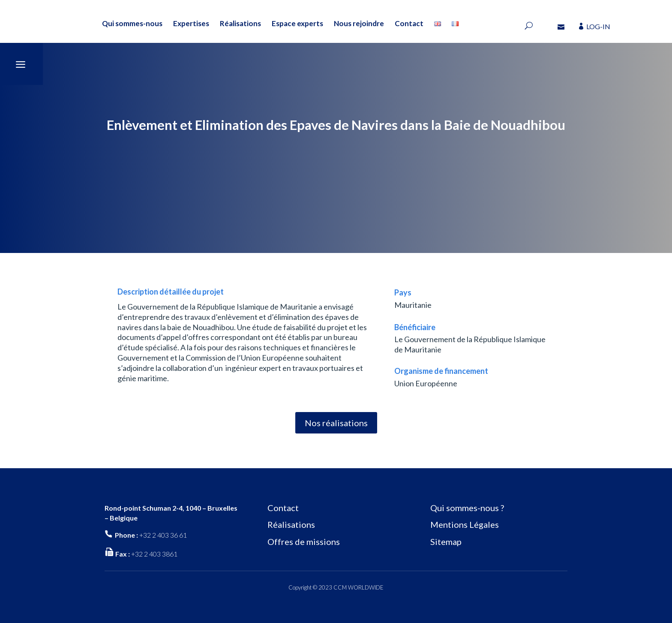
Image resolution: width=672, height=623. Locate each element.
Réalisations (240, 23)
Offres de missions (304, 542)
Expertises (191, 23)
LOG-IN (598, 26)
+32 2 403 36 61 (163, 535)
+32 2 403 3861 (154, 554)
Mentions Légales (465, 524)
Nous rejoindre (359, 23)
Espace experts (297, 23)
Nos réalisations (336, 423)
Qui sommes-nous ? (467, 508)
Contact (409, 23)
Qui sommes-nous (132, 23)
